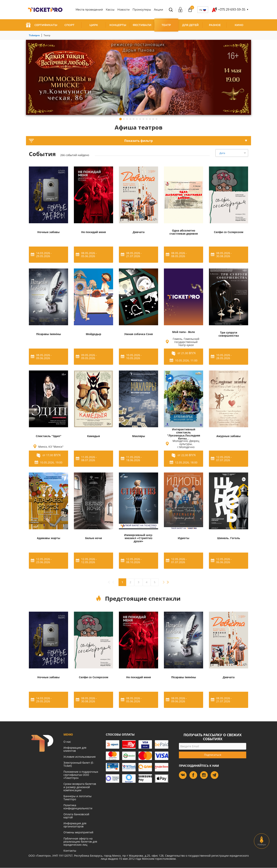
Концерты (118, 25)
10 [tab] (150, 119)
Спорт (69, 25)
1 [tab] (121, 119)
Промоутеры (142, 10)
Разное (215, 25)
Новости (123, 10)
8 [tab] (143, 119)
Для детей (190, 25)
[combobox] (232, 153)
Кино (239, 25)
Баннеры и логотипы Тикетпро (78, 798)
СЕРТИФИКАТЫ (42, 25)
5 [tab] (134, 119)
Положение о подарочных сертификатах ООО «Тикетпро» (81, 775)
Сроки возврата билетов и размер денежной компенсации (80, 787)
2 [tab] (124, 119)
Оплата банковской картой (76, 816)
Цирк (94, 25)
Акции (159, 10)
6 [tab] (137, 119)
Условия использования (80, 757)
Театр (166, 25)
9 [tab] (147, 119)
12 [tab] (156, 119)
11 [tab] (153, 119)
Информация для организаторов (75, 825)
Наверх (262, 841)
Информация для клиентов (75, 749)
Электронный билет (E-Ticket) (79, 764)
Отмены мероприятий (78, 832)
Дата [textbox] (222, 153)
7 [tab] (140, 119)
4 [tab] (130, 119)
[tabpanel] (138, 77)
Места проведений (89, 10)
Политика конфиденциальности (78, 807)
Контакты (70, 851)
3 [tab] (127, 119)
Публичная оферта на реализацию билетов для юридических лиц (80, 842)
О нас (67, 742)
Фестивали (142, 25)
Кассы (110, 10)
